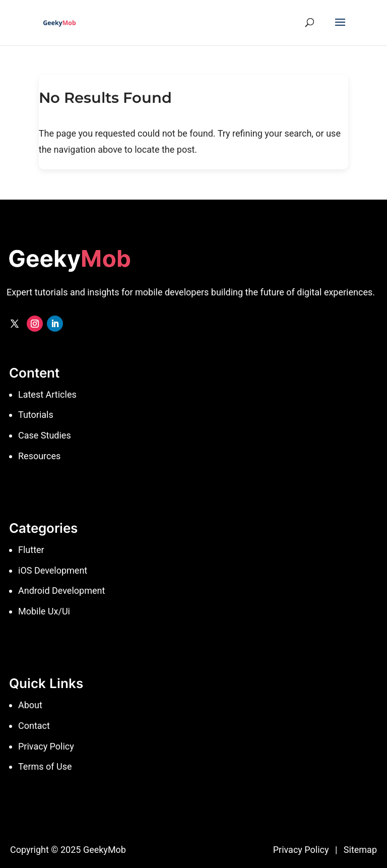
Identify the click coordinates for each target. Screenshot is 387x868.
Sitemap (360, 850)
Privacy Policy (301, 850)
